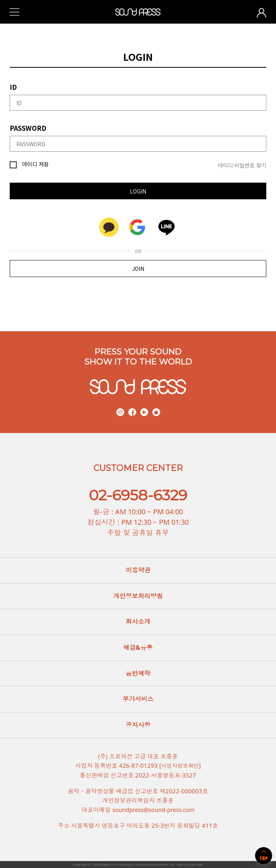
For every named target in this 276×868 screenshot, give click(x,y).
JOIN (138, 269)
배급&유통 (138, 647)
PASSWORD (28, 128)
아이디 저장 (29, 164)
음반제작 (138, 673)
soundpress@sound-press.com (154, 809)
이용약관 (138, 570)
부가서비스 (138, 699)
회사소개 (138, 621)
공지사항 (138, 725)
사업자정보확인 (180, 765)
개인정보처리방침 (138, 596)
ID (13, 87)
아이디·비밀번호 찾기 (242, 165)
